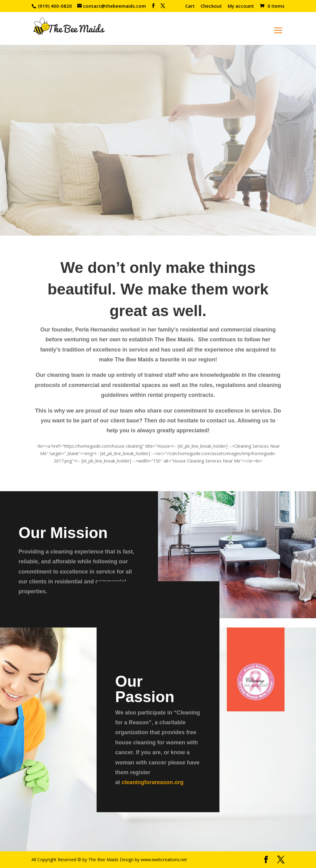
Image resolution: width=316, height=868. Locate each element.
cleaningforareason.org (152, 782)
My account (241, 6)
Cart (190, 6)
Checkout (211, 6)
